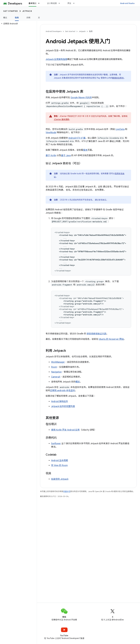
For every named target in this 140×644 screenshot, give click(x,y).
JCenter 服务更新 (62, 119)
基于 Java (66, 156)
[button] (18, 24)
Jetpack (27, 11)
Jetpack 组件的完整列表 (63, 406)
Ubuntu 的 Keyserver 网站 (111, 339)
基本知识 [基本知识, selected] (32, 3)
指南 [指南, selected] (17, 18)
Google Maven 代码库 (81, 98)
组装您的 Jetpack (60, 479)
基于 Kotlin (51, 156)
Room (54, 367)
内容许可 (67, 491)
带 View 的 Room (59, 465)
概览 (5, 18)
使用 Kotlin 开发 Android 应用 (65, 430)
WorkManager (58, 362)
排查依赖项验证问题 (97, 334)
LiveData (120, 129)
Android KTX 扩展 (77, 138)
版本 (85, 150)
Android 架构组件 (60, 401)
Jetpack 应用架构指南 (56, 59)
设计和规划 (52, 3)
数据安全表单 (118, 78)
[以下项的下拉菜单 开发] (75, 3)
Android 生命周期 (60, 460)
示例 (28, 18)
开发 (69, 3)
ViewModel (51, 133)
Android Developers (54, 31)
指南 (91, 31)
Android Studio (127, 3)
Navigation (56, 372)
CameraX (56, 377)
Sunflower (56, 444)
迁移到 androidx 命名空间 (62, 391)
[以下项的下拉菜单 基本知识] (40, 3)
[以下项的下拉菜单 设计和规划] (60, 3)
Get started (11, 11)
